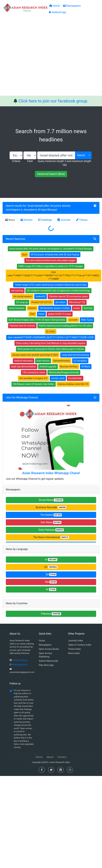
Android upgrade (48, 367)
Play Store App (46, 665)
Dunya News (51, 500)
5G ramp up (22, 302)
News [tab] (10, 220)
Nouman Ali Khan (69, 367)
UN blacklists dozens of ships (55, 308)
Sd (51, 574)
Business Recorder (51, 507)
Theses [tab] (82, 220)
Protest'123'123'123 (41, 302)
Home (42, 641)
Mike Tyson (87, 320)
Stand (41, 314)
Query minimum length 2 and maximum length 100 (64, 163)
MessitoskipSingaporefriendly (64, 372)
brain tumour (43, 361)
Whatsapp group (20, 665)
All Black (86, 367)
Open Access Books (49, 649)
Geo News (51, 522)
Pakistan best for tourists (22, 326)
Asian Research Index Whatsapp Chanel (51, 473)
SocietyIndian (75, 378)
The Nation (51, 515)
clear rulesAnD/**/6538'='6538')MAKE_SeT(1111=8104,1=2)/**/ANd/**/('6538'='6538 (51, 337)
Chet (32, 314)
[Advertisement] (37, 57)
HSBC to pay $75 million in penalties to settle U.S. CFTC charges (51, 266)
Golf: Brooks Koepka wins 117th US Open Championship (37, 320)
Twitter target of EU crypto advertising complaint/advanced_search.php (51, 285)
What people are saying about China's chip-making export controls (51, 349)
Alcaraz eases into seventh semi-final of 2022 (35, 355)
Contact (62, 757)
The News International (51, 537)
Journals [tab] (64, 220)
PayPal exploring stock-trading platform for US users (65, 326)
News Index (74, 653)
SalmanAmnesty (62, 361)
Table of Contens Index (80, 645)
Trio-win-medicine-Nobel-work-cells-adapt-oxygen (51, 260)
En (51, 567)
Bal (51, 582)
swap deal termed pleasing (75, 355)
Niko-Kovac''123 (77, 302)
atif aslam (60, 302)
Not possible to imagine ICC (33, 378)
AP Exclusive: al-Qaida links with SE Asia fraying (55, 255)
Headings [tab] (45, 220)
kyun (25, 255)
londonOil (41, 296)
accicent (73, 320)
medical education (24, 361)
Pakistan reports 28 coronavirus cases (68, 296)
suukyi (77, 308)
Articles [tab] (26, 220)
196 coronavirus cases (34, 372)
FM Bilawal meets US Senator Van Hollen (34, 384)
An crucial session (23, 296)
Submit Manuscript (48, 661)
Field (30, 161)
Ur (51, 559)
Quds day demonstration (24, 367)
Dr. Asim (51, 331)
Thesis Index (74, 649)
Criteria (16, 161)
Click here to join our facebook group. (53, 101)
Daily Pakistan (51, 530)
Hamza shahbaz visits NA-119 (73, 384)
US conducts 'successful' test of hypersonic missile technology (58, 291)
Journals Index (75, 641)
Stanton (32, 308)
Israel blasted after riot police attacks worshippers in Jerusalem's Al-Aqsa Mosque (51, 249)
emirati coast (58, 378)
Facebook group (20, 660)
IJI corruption (80, 361)
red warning (17, 291)
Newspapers (45, 645)
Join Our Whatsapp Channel (22, 397)
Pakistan (51, 614)
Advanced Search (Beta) (51, 174)
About (50, 757)
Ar (51, 589)
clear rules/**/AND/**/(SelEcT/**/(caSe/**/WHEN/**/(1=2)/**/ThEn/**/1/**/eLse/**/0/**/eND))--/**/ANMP (54, 275)
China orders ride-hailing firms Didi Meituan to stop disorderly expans (51, 343)
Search (81, 155)
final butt (88, 308)
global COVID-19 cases (60, 314)
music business (17, 308)
